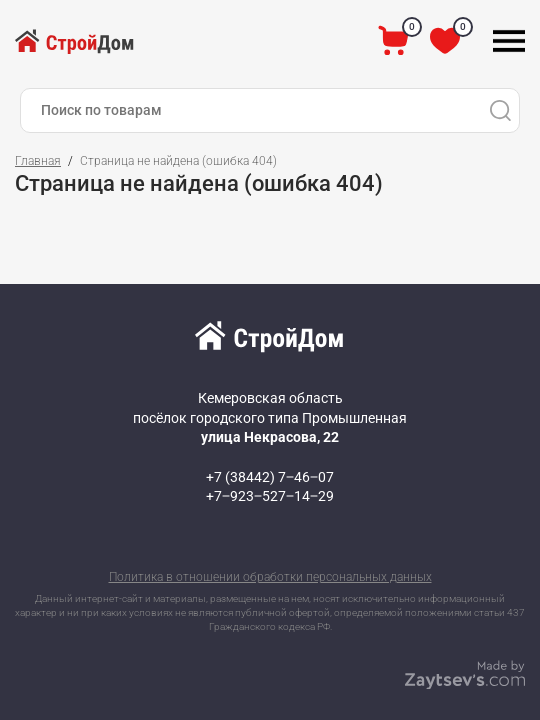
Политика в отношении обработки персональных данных (270, 577)
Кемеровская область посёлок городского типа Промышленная (270, 417)
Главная (38, 161)
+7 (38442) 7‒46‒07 (270, 477)
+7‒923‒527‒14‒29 (270, 496)
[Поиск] (500, 110)
